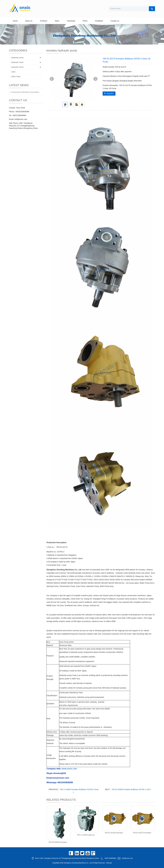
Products (44, 21)
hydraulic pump (17, 58)
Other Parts (16, 77)
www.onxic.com (69, 769)
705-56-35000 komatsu (58, 842)
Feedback (99, 21)
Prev (52, 79)
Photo (85, 21)
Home (15, 21)
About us (29, 21)
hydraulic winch (17, 67)
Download (71, 21)
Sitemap (109, 863)
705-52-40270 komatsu (142, 833)
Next (95, 79)
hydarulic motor (17, 62)
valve (13, 72)
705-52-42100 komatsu (114, 833)
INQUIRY (109, 94)
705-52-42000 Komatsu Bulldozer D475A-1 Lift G (131, 789)
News (57, 21)
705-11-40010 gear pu (86, 835)
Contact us (115, 21)
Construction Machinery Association (25, 92)
